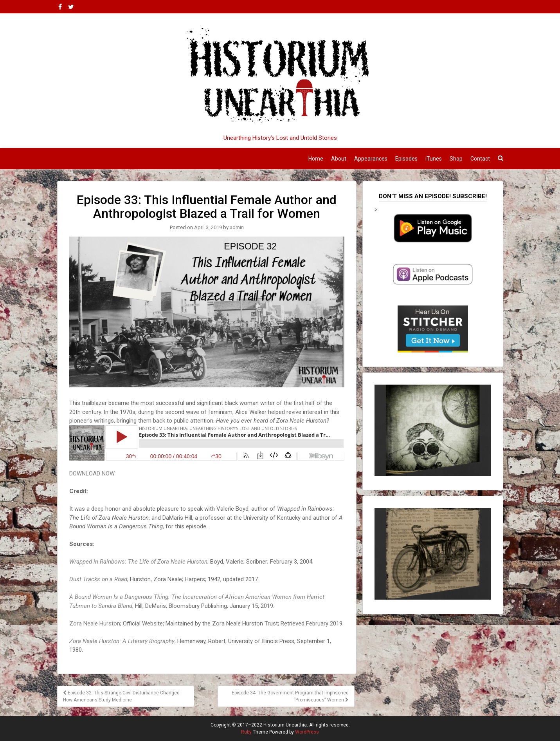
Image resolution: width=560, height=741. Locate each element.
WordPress (307, 732)
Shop (456, 159)
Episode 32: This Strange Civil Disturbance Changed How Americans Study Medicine (121, 696)
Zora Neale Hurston (95, 624)
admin (237, 227)
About (339, 159)
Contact (480, 159)
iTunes (434, 159)
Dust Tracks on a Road (98, 579)
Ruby (246, 732)
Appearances (371, 159)
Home (316, 159)
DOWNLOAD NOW (92, 474)
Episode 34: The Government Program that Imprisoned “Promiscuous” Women (290, 696)
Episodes (406, 159)
